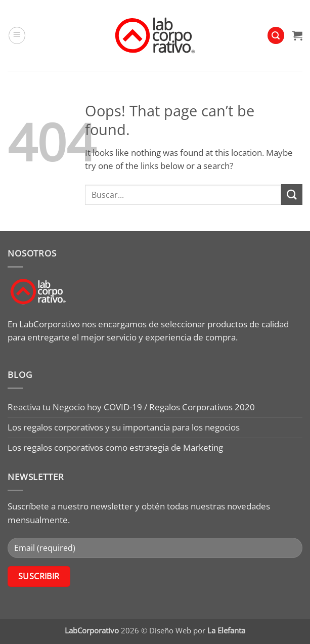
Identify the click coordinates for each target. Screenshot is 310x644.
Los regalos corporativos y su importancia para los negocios (124, 427)
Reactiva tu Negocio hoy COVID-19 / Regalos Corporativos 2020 (131, 407)
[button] (17, 35)
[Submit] (292, 195)
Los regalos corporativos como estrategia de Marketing (115, 447)
